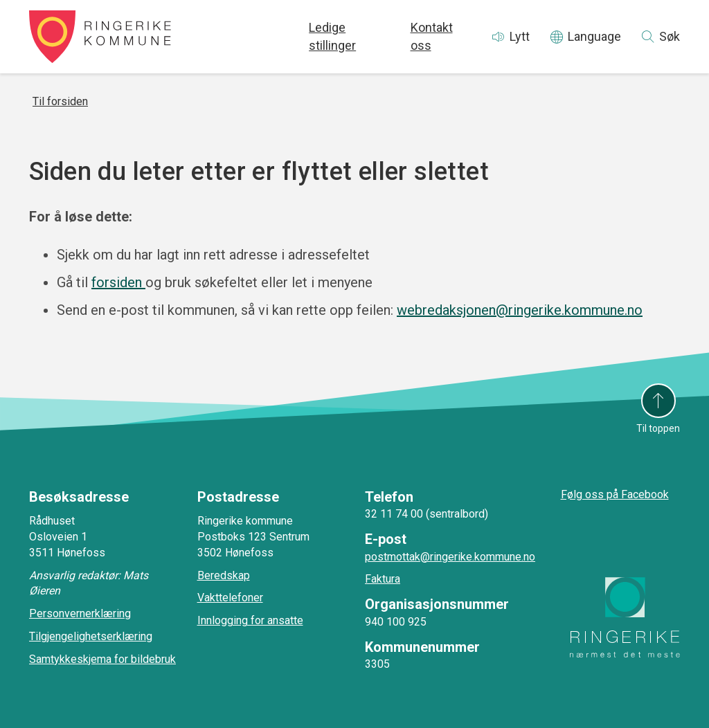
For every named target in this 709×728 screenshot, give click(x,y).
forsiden (118, 282)
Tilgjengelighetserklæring (91, 636)
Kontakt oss (432, 36)
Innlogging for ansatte (250, 620)
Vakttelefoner (230, 598)
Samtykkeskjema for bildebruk (102, 659)
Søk (670, 36)
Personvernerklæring (80, 613)
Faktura (383, 579)
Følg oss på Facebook (615, 494)
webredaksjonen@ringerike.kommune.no (520, 310)
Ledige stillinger (332, 36)
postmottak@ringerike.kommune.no (450, 557)
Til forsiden (60, 101)
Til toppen (658, 428)
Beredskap (224, 575)
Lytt (520, 36)
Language (594, 36)
